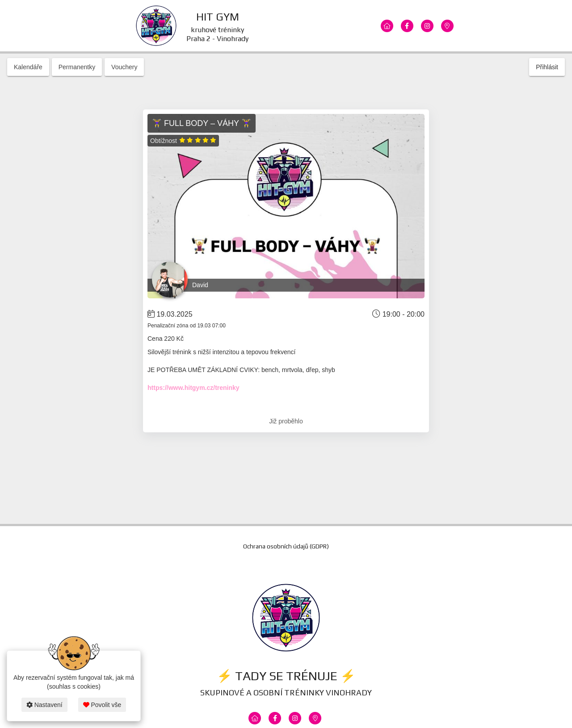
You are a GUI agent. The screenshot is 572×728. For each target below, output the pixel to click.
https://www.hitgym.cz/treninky (193, 388)
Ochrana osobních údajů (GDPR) (286, 546)
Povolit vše (102, 705)
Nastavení (44, 705)
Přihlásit (547, 67)
